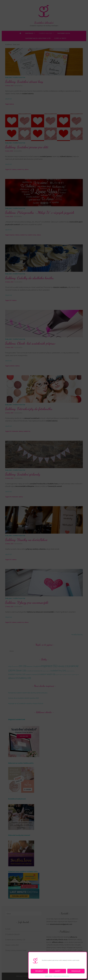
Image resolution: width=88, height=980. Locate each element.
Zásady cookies (49, 976)
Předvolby (76, 971)
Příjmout (39, 971)
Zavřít (58, 971)
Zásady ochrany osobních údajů (61, 976)
